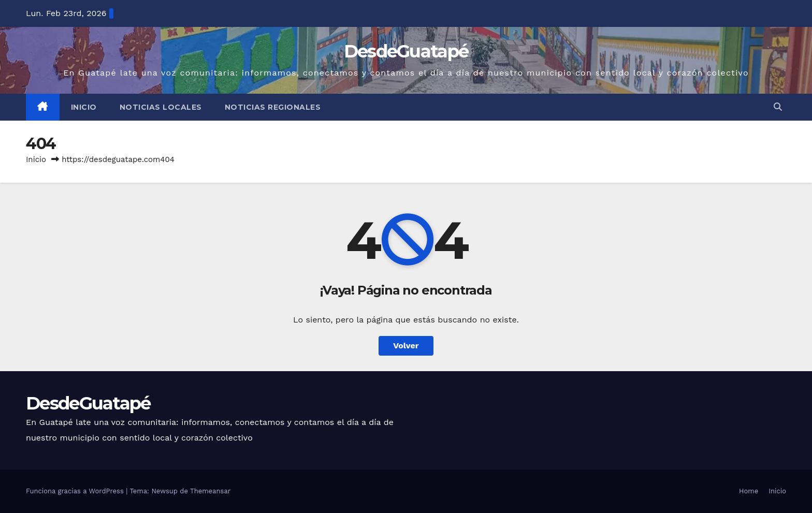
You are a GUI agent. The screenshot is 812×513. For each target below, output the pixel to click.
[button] (778, 107)
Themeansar (210, 491)
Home (749, 491)
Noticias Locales (161, 107)
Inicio (84, 107)
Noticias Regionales (273, 107)
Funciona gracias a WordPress (76, 491)
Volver (406, 346)
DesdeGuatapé (406, 51)
